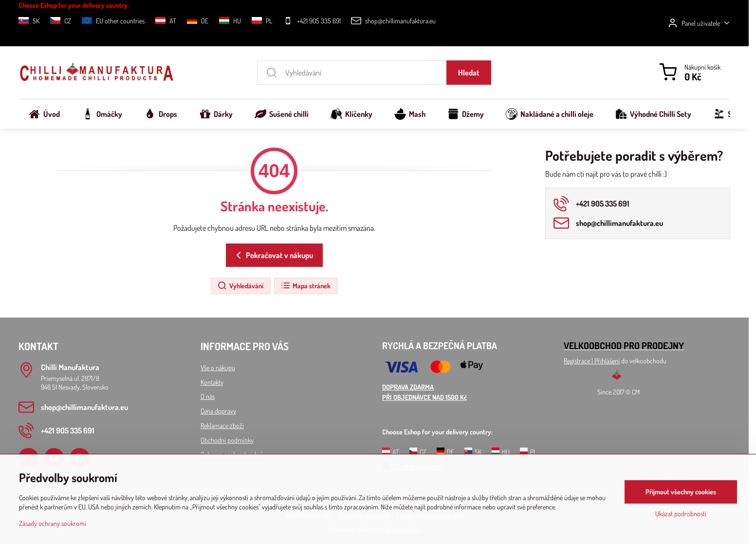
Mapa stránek (305, 286)
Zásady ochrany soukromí (53, 523)
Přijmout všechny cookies (681, 492)
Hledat (469, 73)
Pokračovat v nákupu (273, 255)
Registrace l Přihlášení (592, 361)
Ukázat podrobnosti (681, 514)
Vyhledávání (240, 286)
